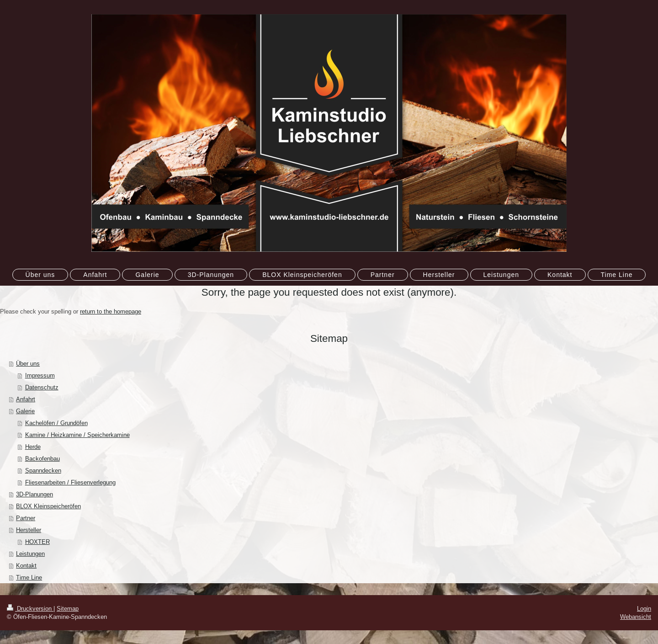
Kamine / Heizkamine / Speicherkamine (77, 435)
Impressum (40, 375)
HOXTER (37, 542)
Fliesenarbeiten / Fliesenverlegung (70, 482)
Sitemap (68, 608)
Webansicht (636, 617)
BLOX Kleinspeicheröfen (48, 506)
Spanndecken (43, 470)
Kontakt (26, 565)
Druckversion (30, 608)
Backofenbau (42, 458)
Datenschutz (42, 387)
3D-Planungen (34, 494)
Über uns (28, 363)
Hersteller (29, 530)
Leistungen (30, 554)
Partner (26, 518)
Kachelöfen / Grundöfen (56, 423)
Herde (33, 447)
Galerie (25, 411)
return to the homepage (111, 311)
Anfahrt (26, 399)
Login (644, 608)
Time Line (29, 577)
